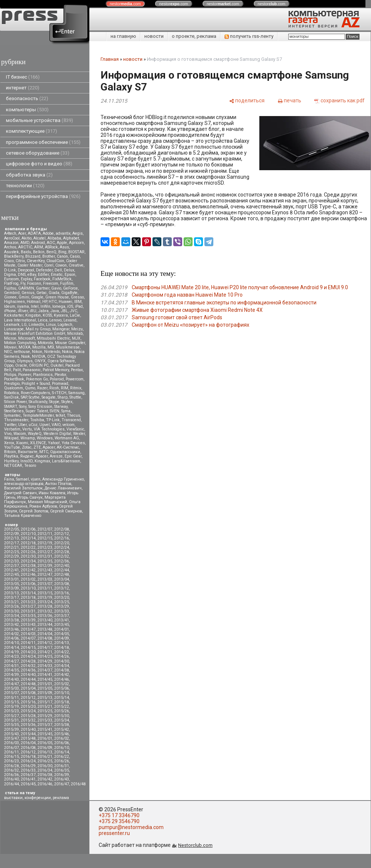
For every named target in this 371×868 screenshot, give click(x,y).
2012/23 (45, 547)
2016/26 (62, 761)
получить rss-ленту (249, 36)
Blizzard (33, 256)
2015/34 (62, 720)
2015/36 (28, 725)
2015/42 (62, 730)
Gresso (77, 297)
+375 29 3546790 (119, 821)
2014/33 (45, 666)
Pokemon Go (37, 379)
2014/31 (12, 666)
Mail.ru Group (38, 329)
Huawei (65, 302)
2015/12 (28, 698)
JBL (64, 311)
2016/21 (45, 757)
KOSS (47, 315)
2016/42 (45, 779)
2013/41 (62, 620)
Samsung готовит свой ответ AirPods (177, 317)
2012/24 (62, 547)
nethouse (22, 352)
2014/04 (45, 634)
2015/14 (62, 698)
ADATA (34, 233)
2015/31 (12, 720)
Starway (61, 407)
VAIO (56, 425)
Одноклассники (65, 452)
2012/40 (62, 566)
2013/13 (12, 593)
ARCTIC (25, 247)
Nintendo (52, 352)
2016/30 (45, 766)
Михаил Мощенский (47, 502)
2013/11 (45, 588)
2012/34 (28, 561)
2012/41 (12, 570)
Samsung (76, 393)
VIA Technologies (49, 429)
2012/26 (28, 552)
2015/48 (28, 738)
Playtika (11, 456)
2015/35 (12, 725)
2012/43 (45, 570)
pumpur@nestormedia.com (131, 827)
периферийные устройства (43, 196)
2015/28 (28, 716)
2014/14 (12, 648)
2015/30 (62, 716)
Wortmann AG (67, 438)
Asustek (12, 252)
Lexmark (12, 325)
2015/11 (12, 698)
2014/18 (62, 648)
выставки (13, 798)
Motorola (45, 343)
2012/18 (28, 543)
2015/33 (45, 720)
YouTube (12, 447)
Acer (22, 233)
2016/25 (45, 761)
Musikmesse (68, 347)
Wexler (79, 434)
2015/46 (62, 734)
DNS (22, 275)
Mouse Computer (70, 343)
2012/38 (28, 566)
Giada (54, 293)
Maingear (61, 329)
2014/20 (28, 652)
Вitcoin (10, 452)
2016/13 (45, 752)
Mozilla (39, 347)
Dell (58, 270)
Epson (70, 275)
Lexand (70, 320)
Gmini (24, 297)
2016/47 (62, 784)
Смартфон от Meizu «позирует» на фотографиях (191, 325)
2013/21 (12, 602)
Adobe (48, 233)
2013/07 (45, 584)
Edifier (43, 275)
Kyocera (61, 315)
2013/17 (12, 598)
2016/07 (12, 748)
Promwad (60, 384)
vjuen (36, 479)
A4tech (10, 233)
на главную (123, 36)
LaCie (75, 315)
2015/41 (45, 730)
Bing (62, 252)
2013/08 (62, 584)
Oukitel (57, 365)
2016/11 (12, 752)
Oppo (9, 365)
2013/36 (45, 616)
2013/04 (62, 579)
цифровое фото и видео (39, 164)
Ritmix (76, 388)
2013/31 (28, 611)
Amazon (11, 243)
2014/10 (12, 643)
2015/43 (12, 734)
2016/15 (12, 757)
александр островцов (24, 484)
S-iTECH (59, 393)
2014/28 (28, 661)
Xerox (9, 443)
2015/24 (28, 711)
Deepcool (26, 270)
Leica (43, 320)
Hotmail (34, 302)
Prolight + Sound (36, 384)
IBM (78, 302)
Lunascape (14, 329)
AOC (51, 243)
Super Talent (37, 411)
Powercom (75, 379)
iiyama (23, 306)
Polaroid (57, 379)
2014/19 (12, 652)
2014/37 (45, 670)
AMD (25, 243)
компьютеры (27, 110)
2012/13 (12, 538)
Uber (22, 425)
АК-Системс (68, 447)
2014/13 (62, 643)
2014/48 (28, 684)
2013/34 (12, 616)
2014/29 (45, 661)
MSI (51, 347)
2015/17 (45, 702)
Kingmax (42, 461)
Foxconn (34, 283)
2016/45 (28, 784)
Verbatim (12, 429)
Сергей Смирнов (66, 511)
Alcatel (40, 238)
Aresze (56, 456)
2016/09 (45, 748)
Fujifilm (67, 283)
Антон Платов (58, 484)
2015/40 (28, 730)
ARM (39, 247)
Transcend (71, 420)
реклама (61, 798)
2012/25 (12, 552)
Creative (76, 265)
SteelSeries (14, 411)
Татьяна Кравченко (23, 516)
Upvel (45, 425)
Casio (75, 256)
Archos (10, 247)
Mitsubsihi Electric (53, 338)
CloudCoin (55, 261)
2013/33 (62, 611)
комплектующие (32, 131)
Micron (10, 338)
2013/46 (12, 629)
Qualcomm (14, 388)
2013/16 (62, 593)
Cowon (61, 265)
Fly (23, 283)
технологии (25, 186)
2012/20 (62, 543)
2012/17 (12, 543)
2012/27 (45, 552)
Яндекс (27, 456)
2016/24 (28, 761)
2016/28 (12, 766)
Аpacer (49, 447)
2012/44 (62, 570)
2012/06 (28, 529)
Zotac (27, 447)
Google (37, 297)
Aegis (78, 233)
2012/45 (12, 575)
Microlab (75, 334)
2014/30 (62, 661)
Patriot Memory (56, 370)
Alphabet (71, 238)
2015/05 (45, 688)
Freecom (51, 283)
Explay (26, 279)
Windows (45, 438)
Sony (23, 407)
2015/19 (12, 707)
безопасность (27, 98)
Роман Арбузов (43, 506)
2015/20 (28, 707)
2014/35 (12, 670)
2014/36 (28, 670)
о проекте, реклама (194, 36)
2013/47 (28, 629)
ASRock (51, 247)
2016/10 (62, 748)
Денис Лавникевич (63, 488)
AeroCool (12, 238)
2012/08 (62, 529)
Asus (64, 247)
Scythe (34, 397)
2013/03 (45, 579)
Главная (110, 59)
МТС (44, 452)
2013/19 (45, 598)
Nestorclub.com (195, 845)
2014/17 (45, 648)
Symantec (12, 415)
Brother (49, 256)
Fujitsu (10, 288)
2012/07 (45, 529)
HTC (53, 302)
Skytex (67, 402)
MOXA (24, 347)
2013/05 (12, 584)
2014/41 (45, 675)
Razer (42, 388)
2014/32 (28, 666)
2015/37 (45, 725)
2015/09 (45, 693)
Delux (69, 270)
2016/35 (62, 770)
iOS (70, 306)
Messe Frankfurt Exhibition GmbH (35, 334)
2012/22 (28, 547)
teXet (60, 415)
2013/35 (28, 616)
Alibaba (54, 238)
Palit (17, 370)
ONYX (40, 361)
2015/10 (62, 693)
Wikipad (11, 438)
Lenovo (55, 320)
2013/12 (62, 588)
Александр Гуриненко (63, 479)
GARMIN (26, 288)
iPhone (10, 311)
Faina (9, 479)
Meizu (77, 329)
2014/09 (62, 638)
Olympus (25, 361)
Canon (62, 256)
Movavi (10, 347)
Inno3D (27, 461)
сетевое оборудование (38, 153)
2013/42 (12, 625)
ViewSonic (75, 429)
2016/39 (62, 775)
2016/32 (12, 770)
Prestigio (12, 384)
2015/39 (12, 730)
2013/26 (12, 606)
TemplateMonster (38, 415)
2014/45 (45, 679)
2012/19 (45, 543)
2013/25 (62, 602)
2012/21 (12, 547)
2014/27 (12, 661)
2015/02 (62, 684)
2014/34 (62, 666)
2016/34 (45, 770)
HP (45, 302)
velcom (68, 425)
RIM (65, 388)
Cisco (9, 261)
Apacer (42, 456)
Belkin (39, 252)
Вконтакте (28, 452)
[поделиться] (247, 100)
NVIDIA (39, 357)
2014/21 (45, 652)
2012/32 (62, 556)
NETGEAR (13, 466)
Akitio (27, 238)
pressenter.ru (114, 833)
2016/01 (45, 738)
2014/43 (12, 679)
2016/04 (28, 743)
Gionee (10, 297)
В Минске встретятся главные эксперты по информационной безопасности (224, 303)
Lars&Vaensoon (66, 461)
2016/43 (62, 779)
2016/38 (45, 775)
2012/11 (45, 534)
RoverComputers (35, 393)
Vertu (27, 429)
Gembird (12, 293)
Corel (49, 265)
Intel (35, 306)
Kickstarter (14, 315)
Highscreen (14, 302)
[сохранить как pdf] (339, 100)
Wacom (20, 434)
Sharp (63, 397)
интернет (23, 88)
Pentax (77, 370)
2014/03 (28, 634)
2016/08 (28, 748)
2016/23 (12, 761)
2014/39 (12, 675)
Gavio (56, 288)
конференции (38, 798)
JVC (73, 311)
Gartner (43, 288)
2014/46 (62, 679)
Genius (28, 293)
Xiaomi (22, 443)
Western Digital (57, 434)
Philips (10, 375)
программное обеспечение (43, 142)
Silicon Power (15, 402)
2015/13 (45, 698)
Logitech (65, 325)
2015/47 (12, 738)
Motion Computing (20, 343)
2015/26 (62, 711)
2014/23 (12, 656)
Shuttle (75, 397)
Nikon (37, 352)
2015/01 (45, 684)
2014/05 (62, 634)
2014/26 (62, 656)
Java (55, 311)
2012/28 (62, 552)
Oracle (21, 365)
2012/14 (28, 538)
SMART (11, 407)
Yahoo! (54, 443)
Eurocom (12, 279)
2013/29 (62, 606)
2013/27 (28, 606)
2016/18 (28, 757)
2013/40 (45, 620)
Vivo (8, 434)
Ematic (57, 275)
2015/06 (62, 688)
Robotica (12, 393)
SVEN (55, 411)
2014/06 (12, 638)
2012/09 (12, 534)
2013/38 (12, 620)
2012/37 (12, 566)
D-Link (10, 270)
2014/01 (62, 629)
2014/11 (28, 643)
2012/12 (62, 534)
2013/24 (45, 602)
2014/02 (12, 634)
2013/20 (62, 598)
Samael (22, 479)
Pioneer (25, 375)
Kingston (33, 315)
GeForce (70, 288)
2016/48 (78, 784)
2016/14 (62, 752)
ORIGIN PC (39, 365)
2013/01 (12, 579)
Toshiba (37, 420)
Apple (62, 243)
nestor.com (125, 4)
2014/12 (45, 643)
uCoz (33, 425)
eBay (32, 275)
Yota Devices (73, 443)
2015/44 (28, 734)
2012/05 (12, 529)
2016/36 (12, 775)
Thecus (73, 415)
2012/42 (28, 570)
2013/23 (28, 602)
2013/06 (28, 584)
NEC (8, 352)
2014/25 (45, 656)
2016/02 (62, 738)
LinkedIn (36, 325)
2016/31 (62, 766)
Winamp (28, 438)
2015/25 (45, 711)
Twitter (10, 425)
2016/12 (28, 752)
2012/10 (28, 534)
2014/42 (62, 675)
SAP (24, 397)
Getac (42, 293)
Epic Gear (73, 456)
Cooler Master (30, 265)
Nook (26, 357)
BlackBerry (14, 256)
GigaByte (69, 293)
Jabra (43, 311)
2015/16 (28, 702)
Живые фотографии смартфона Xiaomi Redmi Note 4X (197, 310)
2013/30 (12, 611)
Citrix (20, 261)
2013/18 (28, 598)
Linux (51, 325)
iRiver (23, 311)
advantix (63, 233)
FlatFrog (11, 283)
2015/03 (12, 688)
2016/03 (12, 743)
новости (154, 36)
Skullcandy (38, 402)
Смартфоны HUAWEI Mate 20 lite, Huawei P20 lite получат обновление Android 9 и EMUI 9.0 (240, 287)
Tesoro (30, 466)
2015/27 (12, 716)
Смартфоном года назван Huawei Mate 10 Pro (187, 295)
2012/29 (12, 556)
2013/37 (62, 616)
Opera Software (61, 361)
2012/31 (45, 556)
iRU (33, 311)
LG (24, 325)
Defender (44, 270)
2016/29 (28, 766)
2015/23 (12, 711)
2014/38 (62, 670)
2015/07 (12, 693)
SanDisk (12, 397)
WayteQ (35, 434)
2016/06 (62, 743)
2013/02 (28, 579)
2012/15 (45, 538)
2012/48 (62, 575)
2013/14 (28, 593)
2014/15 (28, 648)
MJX (76, 338)
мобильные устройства (40, 120)
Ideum (10, 306)
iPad (79, 306)
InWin (45, 306)
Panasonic (32, 370)
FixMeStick (62, 279)
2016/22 (62, 757)
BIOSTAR (76, 252)
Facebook (42, 279)
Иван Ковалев (52, 493)
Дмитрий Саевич (20, 493)
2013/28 (45, 606)
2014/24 (28, 656)
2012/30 (28, 556)
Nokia (67, 352)
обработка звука (29, 175)
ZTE (37, 447)
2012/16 (62, 538)
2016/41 (28, 779)
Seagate (49, 397)
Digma (10, 275)
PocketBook (14, 379)
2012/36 (62, 561)
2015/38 (62, 725)
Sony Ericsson (40, 407)
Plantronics (43, 375)
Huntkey (11, 461)
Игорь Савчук (30, 497)
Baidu (26, 252)
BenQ (51, 252)
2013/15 (45, 593)
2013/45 (62, 625)
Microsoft (27, 338)
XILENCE (38, 443)
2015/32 (28, 720)
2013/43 (28, 625)
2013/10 (28, 588)
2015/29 (45, 716)
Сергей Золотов (34, 511)
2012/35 (45, 561)
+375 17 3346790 (119, 815)
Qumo (30, 388)
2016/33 (28, 770)
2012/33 (12, 561)
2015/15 (12, 702)
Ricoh (54, 388)
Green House (57, 297)
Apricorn (76, 243)
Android (38, 243)
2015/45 (45, 734)
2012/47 (45, 575)
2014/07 (28, 638)
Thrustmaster (16, 420)
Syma (66, 411)
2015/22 (62, 707)
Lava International (20, 320)
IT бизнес (23, 77)
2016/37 (28, 775)
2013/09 (12, 588)
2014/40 (28, 675)
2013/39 (28, 620)
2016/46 (45, 784)
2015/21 (45, 707)
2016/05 (45, 743)
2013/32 (45, 611)
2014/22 (62, 652)
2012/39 (45, 566)
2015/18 (62, 702)
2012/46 (28, 575)
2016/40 (12, 779)
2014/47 (12, 684)
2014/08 (45, 638)
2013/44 (45, 625)
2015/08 (28, 693)
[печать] (289, 100)
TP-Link (53, 420)
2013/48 (45, 629)
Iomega (59, 306)
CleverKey (36, 261)
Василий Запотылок (23, 488)
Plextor (60, 375)
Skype (54, 402)
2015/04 (28, 688)
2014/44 (28, 679)
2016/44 (12, 784)
